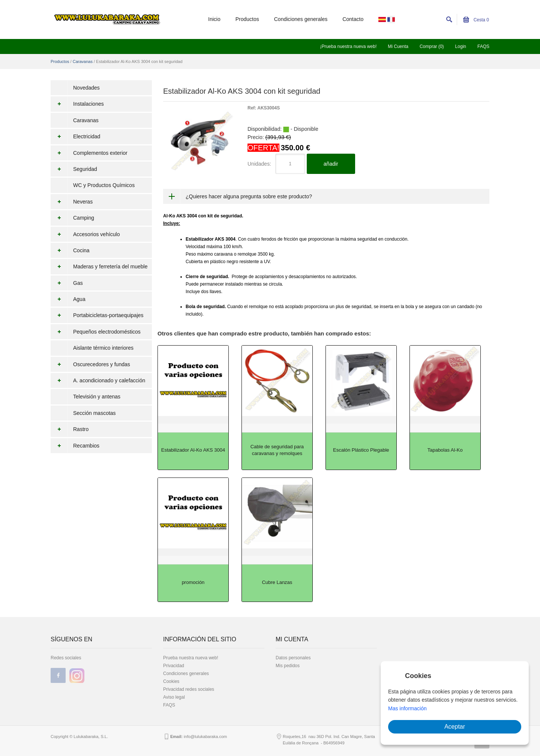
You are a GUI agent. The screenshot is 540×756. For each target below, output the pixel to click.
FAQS (483, 46)
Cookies (171, 681)
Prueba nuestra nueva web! (191, 658)
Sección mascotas (94, 413)
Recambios (75, 446)
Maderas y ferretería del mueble (99, 266)
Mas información (407, 708)
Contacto (353, 19)
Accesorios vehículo (85, 234)
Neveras (72, 202)
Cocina (70, 250)
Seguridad (74, 169)
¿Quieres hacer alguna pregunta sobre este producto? (249, 196)
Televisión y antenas (97, 397)
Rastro (70, 429)
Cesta (476, 20)
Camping (72, 218)
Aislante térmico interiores (103, 348)
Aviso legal (174, 697)
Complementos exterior (89, 153)
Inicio (214, 19)
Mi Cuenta (398, 46)
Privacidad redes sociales (189, 689)
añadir (331, 164)
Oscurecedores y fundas (90, 364)
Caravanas (83, 61)
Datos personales (293, 658)
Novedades (86, 88)
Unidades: (259, 164)
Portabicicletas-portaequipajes (97, 315)
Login (461, 46)
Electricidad (75, 136)
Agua (68, 299)
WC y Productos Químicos (104, 185)
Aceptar (455, 727)
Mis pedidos (288, 666)
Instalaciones (77, 104)
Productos (247, 19)
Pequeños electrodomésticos (96, 332)
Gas (67, 283)
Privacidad (174, 666)
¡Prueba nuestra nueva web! (348, 46)
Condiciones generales (301, 19)
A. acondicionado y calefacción (98, 380)
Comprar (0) (432, 46)
